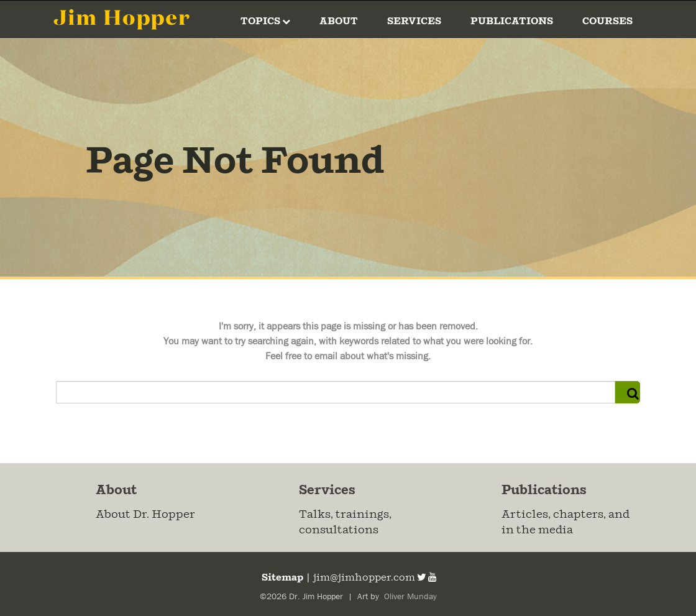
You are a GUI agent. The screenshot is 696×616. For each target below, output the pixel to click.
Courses (607, 21)
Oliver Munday (409, 597)
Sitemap (282, 578)
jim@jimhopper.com (364, 578)
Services (414, 21)
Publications (512, 21)
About (339, 21)
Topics (265, 21)
